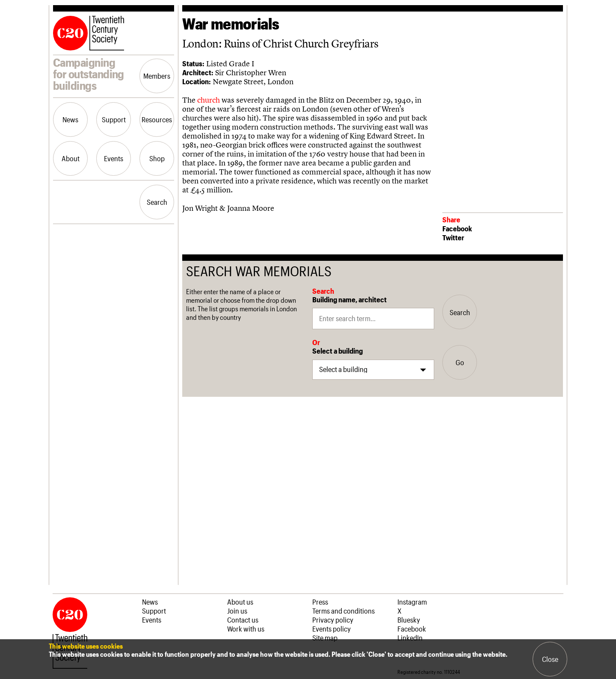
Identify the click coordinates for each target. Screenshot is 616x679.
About (71, 158)
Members (157, 76)
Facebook (457, 228)
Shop (157, 158)
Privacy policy (333, 620)
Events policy (332, 629)
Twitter (453, 237)
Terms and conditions (344, 611)
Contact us (243, 620)
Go (460, 362)
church (209, 100)
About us (240, 602)
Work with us (246, 629)
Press (320, 602)
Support (114, 119)
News (70, 119)
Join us (237, 611)
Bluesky (409, 620)
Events (114, 158)
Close (550, 659)
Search (157, 202)
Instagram (412, 602)
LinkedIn (410, 638)
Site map (325, 638)
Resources (157, 119)
